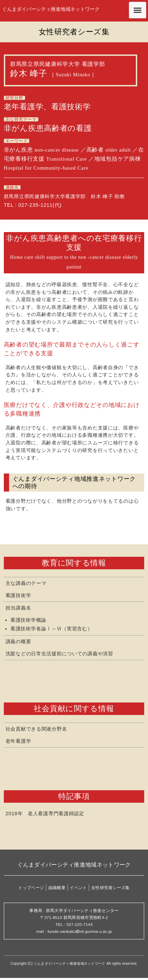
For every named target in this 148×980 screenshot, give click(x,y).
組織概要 (57, 888)
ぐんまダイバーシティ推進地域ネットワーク (51, 9)
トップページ (31, 888)
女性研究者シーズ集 (111, 888)
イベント (78, 888)
